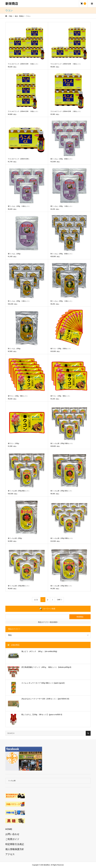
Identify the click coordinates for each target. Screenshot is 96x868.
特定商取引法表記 (15, 844)
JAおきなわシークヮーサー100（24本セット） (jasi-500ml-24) (45, 699)
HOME (9, 829)
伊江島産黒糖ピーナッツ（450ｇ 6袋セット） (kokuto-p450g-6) (46, 667)
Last (59, 599)
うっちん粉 (12, 781)
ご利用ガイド (12, 839)
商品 (10, 635)
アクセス (10, 854)
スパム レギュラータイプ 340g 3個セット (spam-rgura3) (43, 683)
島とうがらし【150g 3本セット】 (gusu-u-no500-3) (42, 715)
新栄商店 (12, 3)
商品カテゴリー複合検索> (48, 622)
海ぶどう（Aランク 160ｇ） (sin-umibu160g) (39, 651)
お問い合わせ (12, 834)
